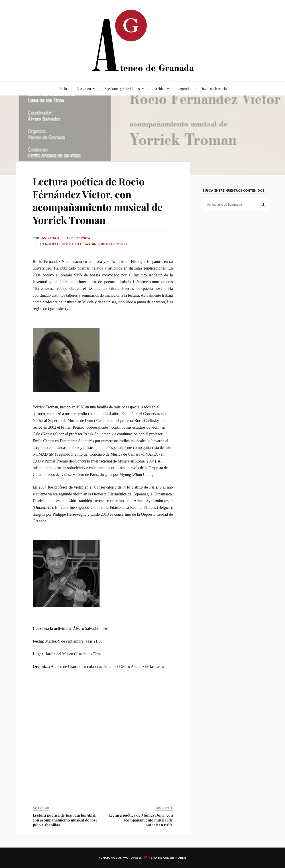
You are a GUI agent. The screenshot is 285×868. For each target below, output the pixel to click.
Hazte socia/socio (214, 88)
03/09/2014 (81, 238)
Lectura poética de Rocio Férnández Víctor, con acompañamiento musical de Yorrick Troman (98, 200)
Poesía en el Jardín (79, 244)
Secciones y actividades (122, 88)
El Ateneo (84, 88)
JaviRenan (50, 238)
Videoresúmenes (113, 244)
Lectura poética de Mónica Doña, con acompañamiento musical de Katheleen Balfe (141, 820)
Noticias (53, 244)
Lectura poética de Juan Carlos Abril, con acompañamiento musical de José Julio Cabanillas (65, 820)
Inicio (63, 88)
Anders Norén (174, 858)
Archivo (159, 88)
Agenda (185, 88)
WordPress (132, 858)
